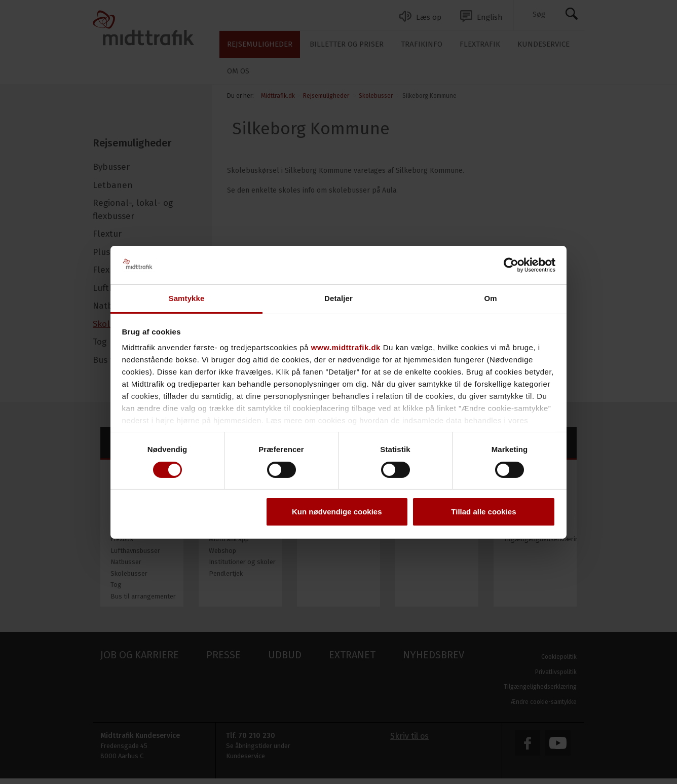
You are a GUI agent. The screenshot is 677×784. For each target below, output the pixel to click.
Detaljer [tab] (338, 298)
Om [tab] (490, 298)
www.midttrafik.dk (346, 347)
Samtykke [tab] (187, 298)
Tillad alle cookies (483, 512)
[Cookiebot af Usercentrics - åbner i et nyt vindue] (511, 265)
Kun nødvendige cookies (337, 512)
